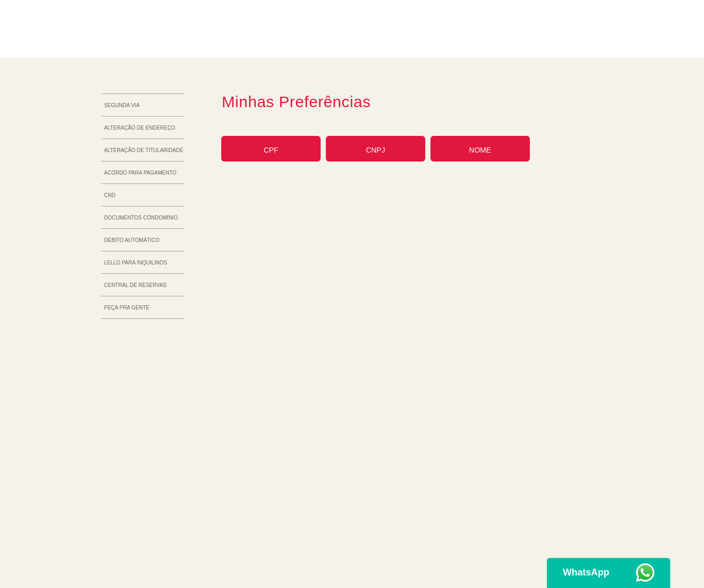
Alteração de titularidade (144, 150)
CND (110, 195)
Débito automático (132, 240)
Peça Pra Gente (127, 308)
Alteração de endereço (140, 128)
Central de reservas (135, 285)
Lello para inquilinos (135, 263)
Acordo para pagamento (140, 173)
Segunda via (122, 105)
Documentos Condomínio (141, 218)
